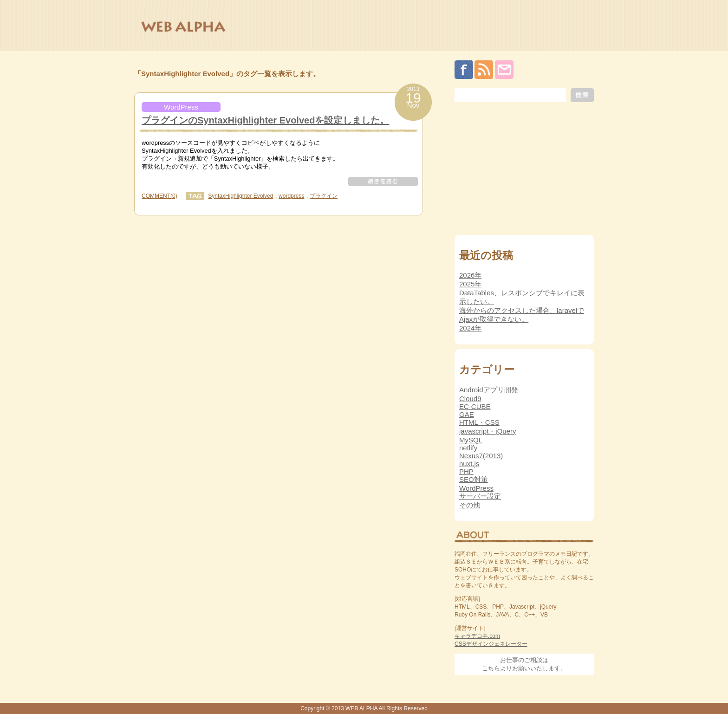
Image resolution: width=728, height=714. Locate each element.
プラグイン (324, 196)
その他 (470, 505)
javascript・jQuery (488, 431)
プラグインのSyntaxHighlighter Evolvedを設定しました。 (265, 120)
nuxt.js (469, 464)
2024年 (470, 328)
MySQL (471, 440)
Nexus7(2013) (481, 456)
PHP (466, 471)
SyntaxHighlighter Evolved (240, 196)
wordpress (291, 196)
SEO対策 (474, 479)
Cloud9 (470, 399)
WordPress (181, 107)
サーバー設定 (480, 496)
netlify (468, 448)
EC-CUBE (475, 406)
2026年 (470, 275)
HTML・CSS (479, 422)
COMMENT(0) (159, 196)
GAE (467, 414)
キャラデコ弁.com (477, 636)
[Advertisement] (524, 171)
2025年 (470, 284)
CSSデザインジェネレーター (491, 644)
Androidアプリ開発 (489, 390)
